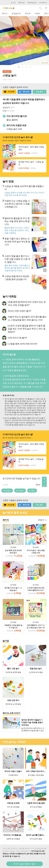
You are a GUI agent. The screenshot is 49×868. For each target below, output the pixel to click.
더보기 (42, 520)
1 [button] (19, 67)
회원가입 (21, 3)
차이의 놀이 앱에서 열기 (25, 864)
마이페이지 (43, 3)
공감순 (38, 484)
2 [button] (23, 67)
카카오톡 (9, 92)
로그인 (13, 3)
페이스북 (24, 92)
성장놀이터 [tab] (16, 13)
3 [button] (27, 67)
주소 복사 (40, 92)
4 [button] (30, 67)
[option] (24, 41)
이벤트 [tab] (37, 13)
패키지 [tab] (5, 13)
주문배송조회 (32, 3)
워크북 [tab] (28, 13)
